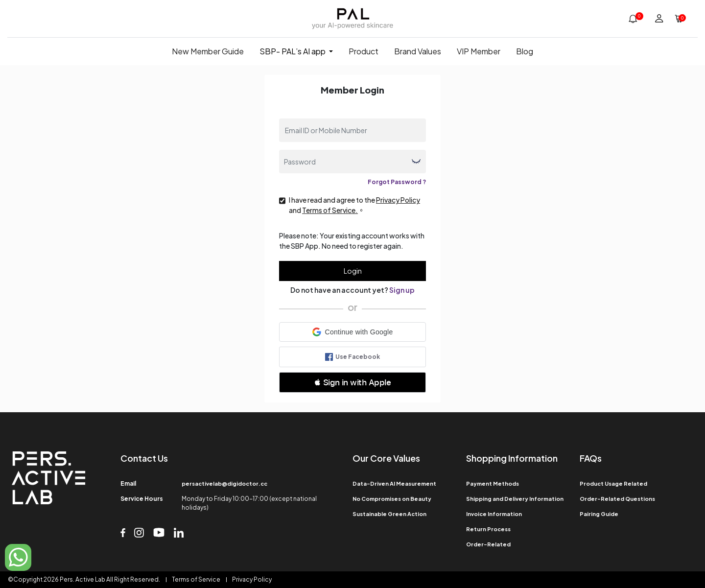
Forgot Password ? (397, 182)
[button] (352, 332)
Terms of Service (196, 579)
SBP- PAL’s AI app (293, 51)
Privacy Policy (252, 579)
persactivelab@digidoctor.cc (224, 483)
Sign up (402, 290)
